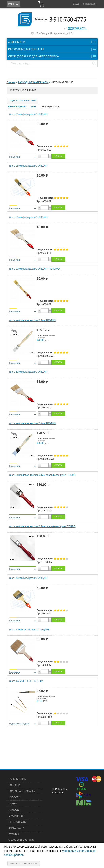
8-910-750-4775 (68, 20)
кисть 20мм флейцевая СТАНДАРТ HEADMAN (35, 269)
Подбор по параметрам (23, 101)
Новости (14, 797)
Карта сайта (17, 828)
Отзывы (14, 834)
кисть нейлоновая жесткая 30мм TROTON (33, 423)
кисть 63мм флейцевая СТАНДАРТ (29, 372)
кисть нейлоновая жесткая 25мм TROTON (33, 320)
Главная (11, 82)
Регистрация (89, 4)
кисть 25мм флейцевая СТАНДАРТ (29, 166)
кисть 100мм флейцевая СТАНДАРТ (29, 630)
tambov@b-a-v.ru (77, 28)
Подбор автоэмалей (22, 791)
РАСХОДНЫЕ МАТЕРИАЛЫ (33, 82)
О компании (17, 816)
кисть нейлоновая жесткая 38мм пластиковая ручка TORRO (42, 475)
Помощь (14, 810)
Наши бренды (18, 779)
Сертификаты (17, 822)
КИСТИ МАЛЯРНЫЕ (62, 82)
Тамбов (39, 19)
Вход (76, 4)
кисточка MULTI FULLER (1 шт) (26, 681)
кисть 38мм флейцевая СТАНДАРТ (29, 114)
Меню (11, 4)
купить (58, 156)
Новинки (14, 785)
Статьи (13, 804)
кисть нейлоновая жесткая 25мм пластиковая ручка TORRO (42, 526)
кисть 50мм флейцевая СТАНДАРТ (29, 217)
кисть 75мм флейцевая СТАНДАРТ (29, 578)
